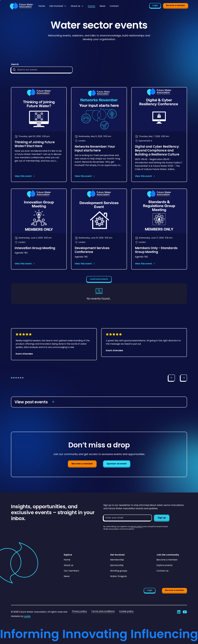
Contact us (162, 571)
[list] (99, 349)
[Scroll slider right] (184, 378)
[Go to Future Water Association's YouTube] (185, 612)
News (102, 6)
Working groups (119, 571)
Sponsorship (117, 565)
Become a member (176, 5)
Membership (117, 560)
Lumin (27, 616)
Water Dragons (118, 576)
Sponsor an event (117, 464)
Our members (71, 571)
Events (92, 6)
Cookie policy (126, 611)
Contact (114, 6)
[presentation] (124, 536)
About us (69, 565)
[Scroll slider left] (172, 378)
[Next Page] (99, 279)
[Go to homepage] (21, 6)
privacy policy (137, 526)
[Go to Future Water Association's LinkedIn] (179, 612)
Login (155, 5)
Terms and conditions (103, 611)
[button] (58, 6)
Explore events (165, 565)
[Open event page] (39, 135)
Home (42, 6)
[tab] (12, 378)
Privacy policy (79, 611)
